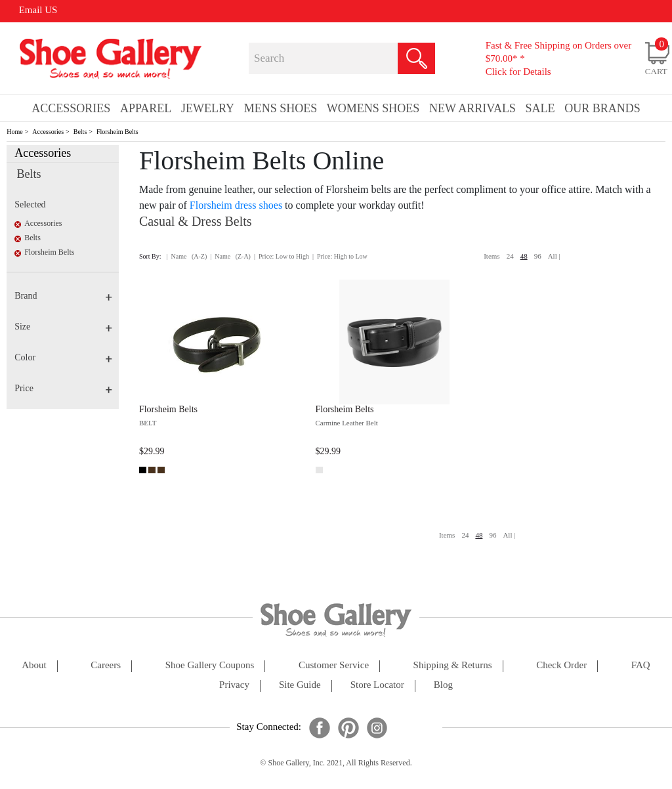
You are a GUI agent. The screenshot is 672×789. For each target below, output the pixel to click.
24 (510, 256)
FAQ (641, 665)
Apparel (146, 108)
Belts (80, 132)
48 (524, 256)
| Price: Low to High (282, 256)
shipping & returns (453, 665)
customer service (334, 665)
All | (554, 256)
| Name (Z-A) (230, 256)
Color (63, 357)
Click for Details (518, 72)
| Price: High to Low (340, 256)
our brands (602, 108)
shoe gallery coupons (210, 665)
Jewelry (208, 108)
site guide (300, 685)
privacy (234, 685)
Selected (30, 204)
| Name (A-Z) (187, 256)
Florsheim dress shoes (236, 205)
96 (538, 256)
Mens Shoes (281, 108)
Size (63, 327)
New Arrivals (472, 108)
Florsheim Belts (117, 132)
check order (561, 665)
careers (106, 665)
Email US (38, 10)
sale (540, 108)
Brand (63, 296)
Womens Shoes (373, 108)
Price (63, 388)
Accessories (48, 132)
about (34, 665)
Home (14, 132)
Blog (443, 685)
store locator (377, 685)
